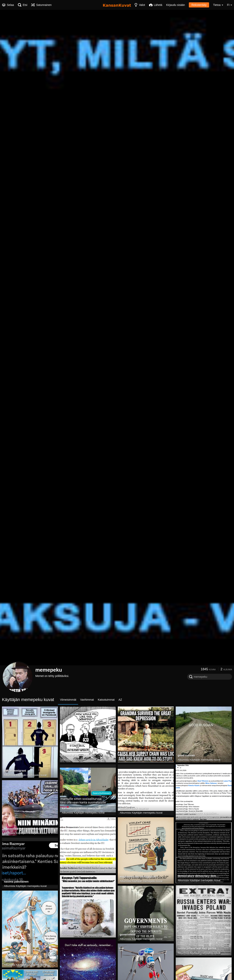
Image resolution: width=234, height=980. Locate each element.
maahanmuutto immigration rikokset (141, 877)
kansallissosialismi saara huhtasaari (83, 808)
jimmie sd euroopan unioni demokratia (83, 866)
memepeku (49, 670)
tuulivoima (11, 960)
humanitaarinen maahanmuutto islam (25, 829)
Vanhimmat (87, 700)
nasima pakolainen (16, 882)
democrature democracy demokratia (198, 876)
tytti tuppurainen (73, 930)
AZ (120, 700)
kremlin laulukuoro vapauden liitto (198, 813)
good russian (186, 755)
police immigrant (15, 771)
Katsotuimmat (106, 700)
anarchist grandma (132, 755)
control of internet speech (79, 755)
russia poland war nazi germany (198, 948)
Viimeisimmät (68, 700)
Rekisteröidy (199, 5)
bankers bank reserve (134, 808)
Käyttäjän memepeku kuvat (31, 775)
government (128, 935)
